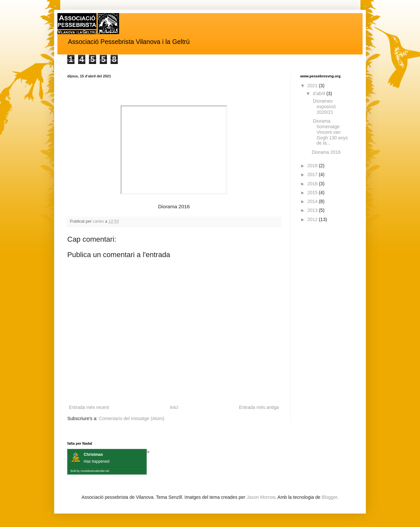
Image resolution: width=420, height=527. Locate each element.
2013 (313, 210)
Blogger (329, 497)
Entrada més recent (89, 407)
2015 (313, 193)
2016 (313, 184)
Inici (174, 407)
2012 (313, 219)
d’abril (319, 93)
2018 (313, 166)
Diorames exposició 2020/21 (324, 107)
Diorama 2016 (326, 152)
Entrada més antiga (259, 407)
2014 (313, 201)
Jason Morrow (261, 497)
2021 (313, 86)
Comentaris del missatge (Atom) (132, 418)
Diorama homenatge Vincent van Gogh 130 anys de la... (330, 132)
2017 (313, 174)
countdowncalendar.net (95, 471)
